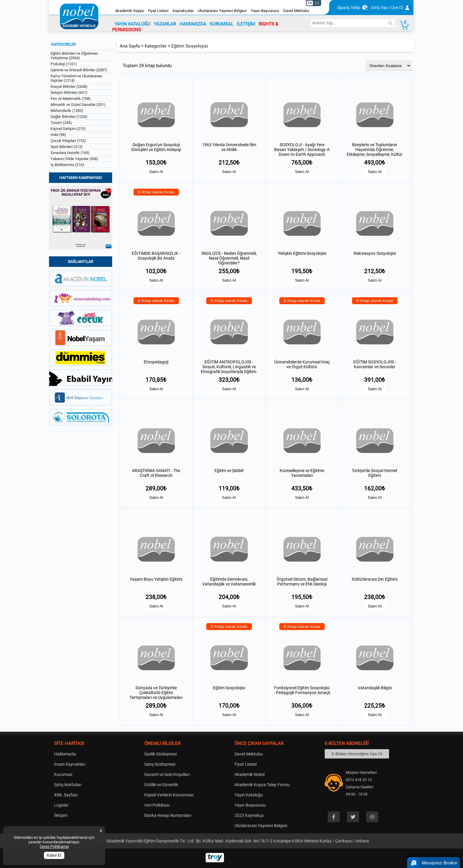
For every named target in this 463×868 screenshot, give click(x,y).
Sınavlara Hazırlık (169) (70, 153)
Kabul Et (54, 855)
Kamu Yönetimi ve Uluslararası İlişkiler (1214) (76, 78)
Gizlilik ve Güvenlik (161, 785)
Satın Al (156, 172)
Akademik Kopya (129, 11)
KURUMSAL (222, 24)
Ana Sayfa (130, 46)
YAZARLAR (165, 24)
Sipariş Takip (349, 8)
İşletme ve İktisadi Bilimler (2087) (79, 70)
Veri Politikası (157, 805)
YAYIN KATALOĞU (132, 24)
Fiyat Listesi (158, 11)
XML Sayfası (66, 795)
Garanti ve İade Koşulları (167, 774)
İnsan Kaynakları (70, 764)
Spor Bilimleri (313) (67, 147)
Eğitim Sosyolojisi (190, 46)
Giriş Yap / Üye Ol (387, 8)
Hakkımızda (65, 754)
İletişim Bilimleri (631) (69, 93)
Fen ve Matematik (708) (71, 99)
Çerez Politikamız (54, 846)
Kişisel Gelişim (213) (68, 129)
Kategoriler (156, 46)
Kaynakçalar (183, 11)
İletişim (61, 815)
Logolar (61, 805)
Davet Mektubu (296, 11)
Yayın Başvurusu (265, 11)
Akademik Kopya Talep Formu (262, 785)
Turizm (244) (61, 123)
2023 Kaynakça (249, 815)
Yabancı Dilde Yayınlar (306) (74, 159)
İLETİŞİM (246, 24)
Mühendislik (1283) (67, 111)
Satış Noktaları (68, 785)
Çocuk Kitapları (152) (68, 141)
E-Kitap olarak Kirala (156, 192)
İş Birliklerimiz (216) (67, 165)
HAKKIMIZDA (193, 24)
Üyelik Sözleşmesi (161, 754)
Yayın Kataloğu (249, 795)
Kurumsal (63, 774)
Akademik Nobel (250, 774)
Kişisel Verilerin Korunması (169, 795)
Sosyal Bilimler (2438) (69, 86)
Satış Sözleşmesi (160, 764)
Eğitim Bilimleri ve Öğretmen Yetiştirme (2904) (74, 56)
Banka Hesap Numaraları (168, 815)
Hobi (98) (58, 135)
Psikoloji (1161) (64, 64)
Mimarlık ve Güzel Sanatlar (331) (78, 105)
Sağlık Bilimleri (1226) (69, 117)
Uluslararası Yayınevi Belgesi (222, 11)
